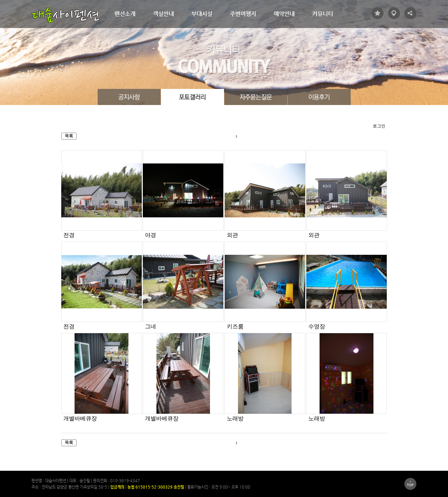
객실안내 (163, 14)
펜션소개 (125, 14)
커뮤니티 (323, 14)
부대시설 (202, 14)
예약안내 (284, 14)
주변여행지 (243, 14)
